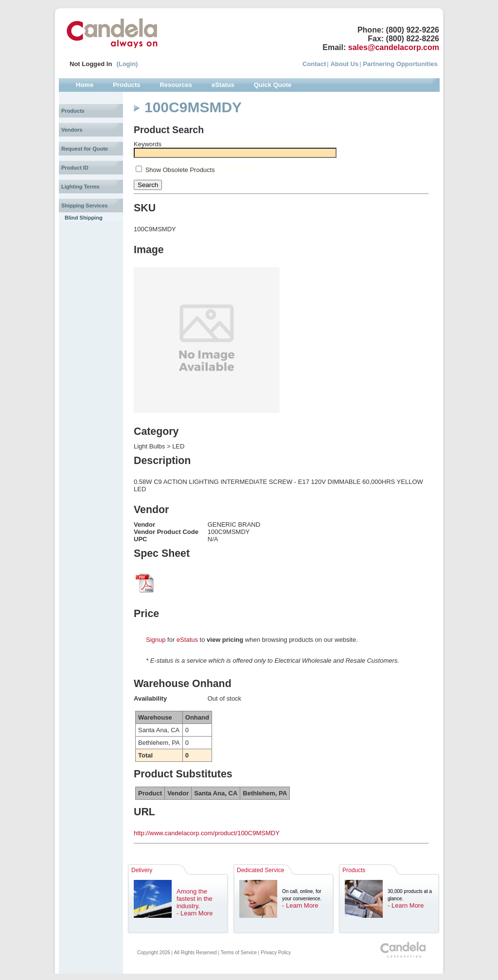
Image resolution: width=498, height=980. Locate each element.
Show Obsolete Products (180, 170)
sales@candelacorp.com (394, 47)
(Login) (127, 64)
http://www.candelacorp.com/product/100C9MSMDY (207, 833)
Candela (112, 33)
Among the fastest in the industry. (195, 899)
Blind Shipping (84, 218)
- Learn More (195, 913)
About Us (344, 64)
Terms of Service (239, 953)
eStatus (187, 640)
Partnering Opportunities (400, 64)
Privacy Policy (276, 953)
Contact (314, 64)
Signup (156, 640)
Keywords (148, 144)
